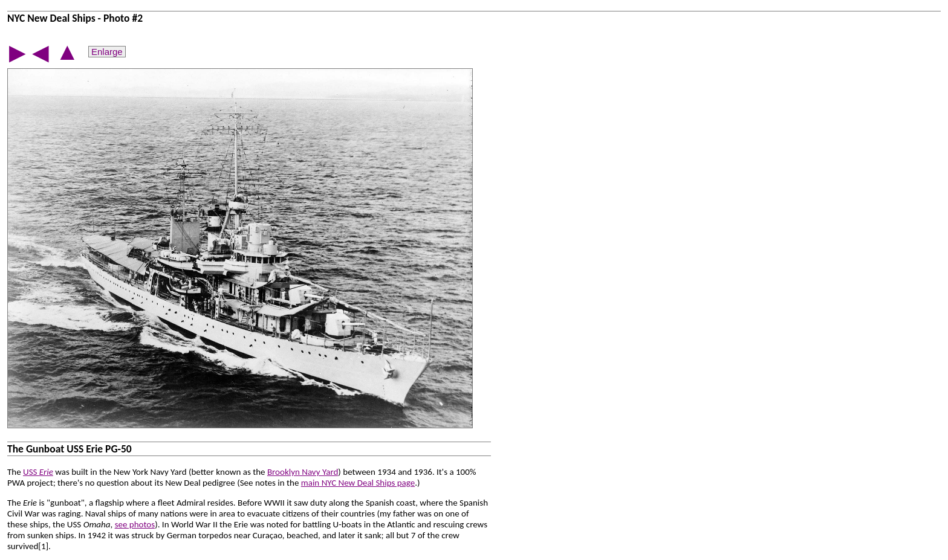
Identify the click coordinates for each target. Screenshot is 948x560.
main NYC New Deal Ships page (358, 483)
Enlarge (107, 52)
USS (38, 472)
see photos (135, 524)
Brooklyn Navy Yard (303, 472)
